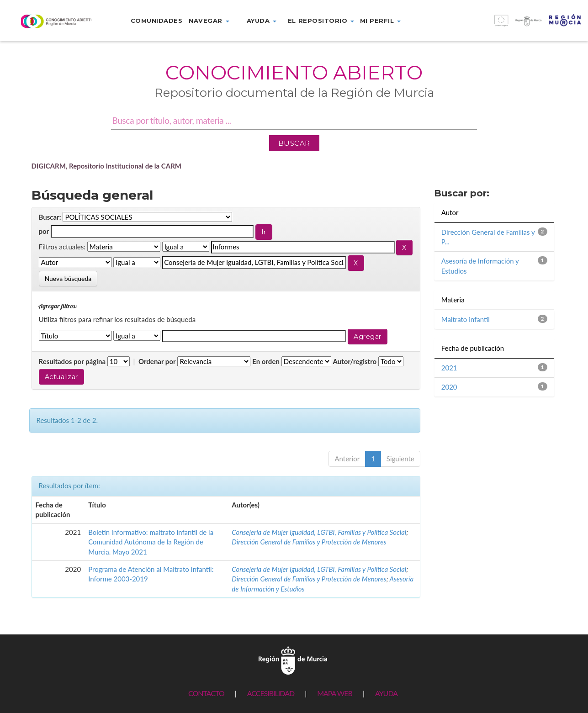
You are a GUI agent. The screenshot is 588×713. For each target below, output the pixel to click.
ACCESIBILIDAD (271, 693)
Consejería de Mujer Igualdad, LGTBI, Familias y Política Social (319, 532)
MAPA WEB (335, 693)
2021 (449, 368)
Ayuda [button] (262, 21)
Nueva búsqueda (68, 278)
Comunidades (157, 21)
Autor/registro (355, 361)
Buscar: (50, 217)
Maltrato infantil (466, 319)
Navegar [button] (209, 21)
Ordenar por (157, 361)
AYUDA (386, 693)
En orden (266, 361)
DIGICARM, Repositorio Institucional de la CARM (107, 166)
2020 (449, 387)
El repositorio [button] (321, 21)
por (44, 231)
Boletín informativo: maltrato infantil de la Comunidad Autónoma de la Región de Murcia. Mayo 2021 (151, 542)
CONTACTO (206, 693)
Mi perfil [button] (380, 21)
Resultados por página (72, 361)
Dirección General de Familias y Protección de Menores (309, 542)
